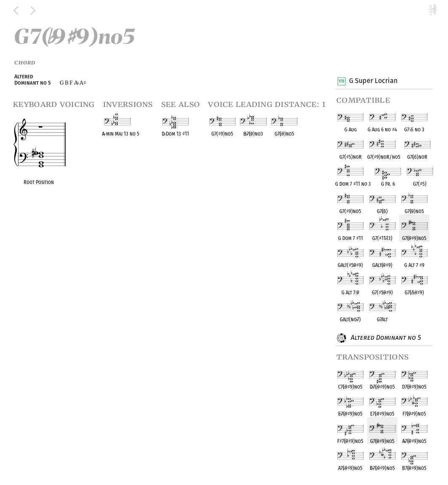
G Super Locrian (373, 81)
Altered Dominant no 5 (385, 338)
